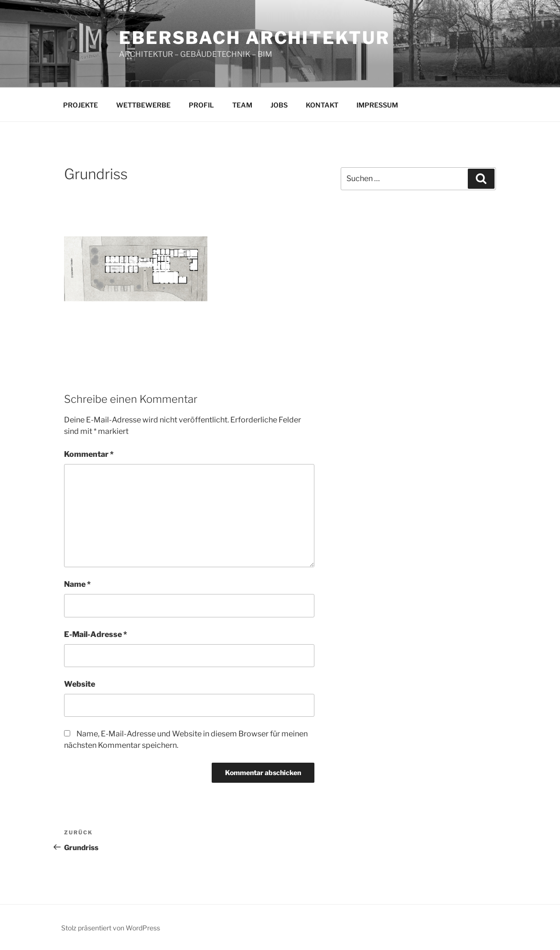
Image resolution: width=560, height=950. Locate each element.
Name (77, 584)
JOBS (279, 105)
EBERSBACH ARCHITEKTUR (254, 38)
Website (80, 684)
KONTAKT (322, 105)
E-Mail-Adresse (96, 634)
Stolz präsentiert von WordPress (111, 928)
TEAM (242, 105)
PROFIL (201, 105)
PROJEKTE (81, 105)
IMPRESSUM (377, 105)
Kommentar (89, 454)
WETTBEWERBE (143, 105)
